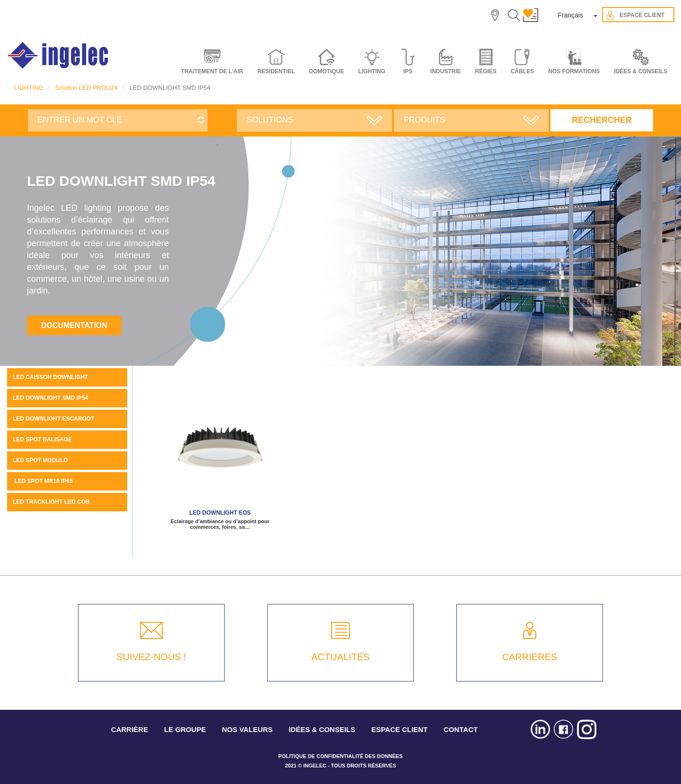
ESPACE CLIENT (399, 729)
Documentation (74, 325)
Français (570, 15)
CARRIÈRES (530, 657)
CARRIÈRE (130, 729)
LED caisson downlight (50, 377)
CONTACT (461, 729)
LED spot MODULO (40, 460)
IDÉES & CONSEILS (641, 71)
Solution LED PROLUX (86, 88)
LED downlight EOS (220, 513)
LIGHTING (29, 88)
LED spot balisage (42, 439)
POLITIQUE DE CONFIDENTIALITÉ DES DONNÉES (341, 756)
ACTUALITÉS (340, 657)
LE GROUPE (185, 729)
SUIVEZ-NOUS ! (151, 657)
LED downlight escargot (54, 419)
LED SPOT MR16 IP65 (43, 481)
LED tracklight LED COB (51, 502)
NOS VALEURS (247, 729)
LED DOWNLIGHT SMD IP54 (50, 398)
